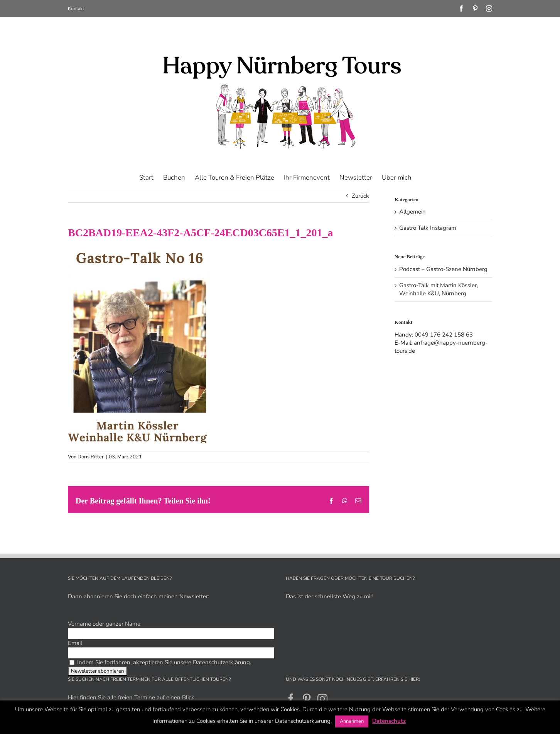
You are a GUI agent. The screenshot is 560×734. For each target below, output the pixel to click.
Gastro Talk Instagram (428, 228)
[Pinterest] (307, 699)
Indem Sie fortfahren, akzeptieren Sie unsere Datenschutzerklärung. (160, 662)
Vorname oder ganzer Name (104, 624)
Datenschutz (389, 721)
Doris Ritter (91, 457)
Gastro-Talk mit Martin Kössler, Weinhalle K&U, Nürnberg (439, 289)
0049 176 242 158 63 (444, 335)
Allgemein (412, 212)
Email (75, 643)
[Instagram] (322, 699)
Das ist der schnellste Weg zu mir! (330, 596)
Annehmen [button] (352, 721)
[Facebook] (291, 699)
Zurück (360, 196)
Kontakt (76, 8)
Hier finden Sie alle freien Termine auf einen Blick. (132, 697)
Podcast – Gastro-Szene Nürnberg (443, 269)
